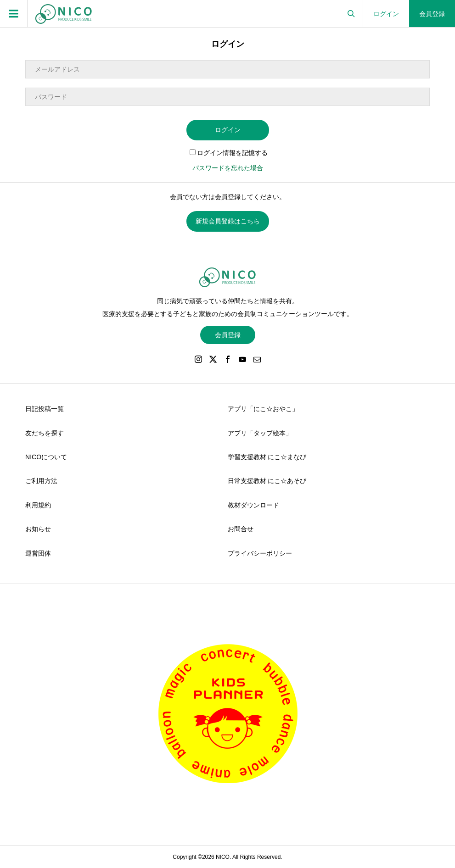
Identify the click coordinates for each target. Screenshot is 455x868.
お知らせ (38, 529)
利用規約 (38, 505)
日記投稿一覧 (45, 409)
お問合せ (241, 529)
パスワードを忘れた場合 (228, 168)
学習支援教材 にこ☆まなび (267, 457)
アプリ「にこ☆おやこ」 (263, 409)
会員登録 (432, 14)
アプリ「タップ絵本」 (260, 433)
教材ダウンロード (253, 505)
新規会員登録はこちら (228, 221)
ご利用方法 (41, 481)
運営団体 (38, 553)
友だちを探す (45, 433)
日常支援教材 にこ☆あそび (267, 481)
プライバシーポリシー (260, 553)
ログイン (386, 14)
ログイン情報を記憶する (229, 153)
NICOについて (46, 457)
